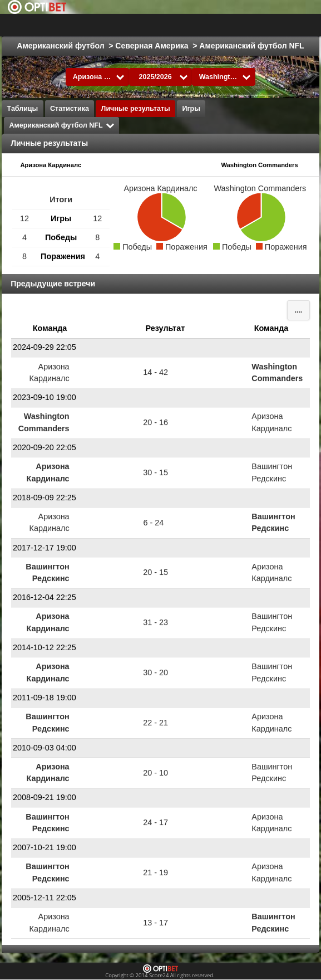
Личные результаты (136, 109)
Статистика (70, 109)
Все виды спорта (267, 25)
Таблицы (23, 109)
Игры (191, 109)
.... (298, 310)
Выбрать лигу (178, 25)
